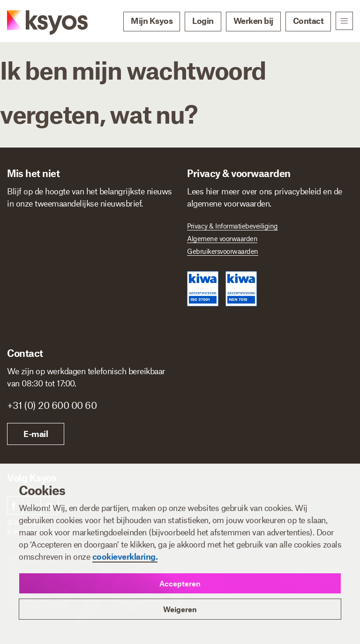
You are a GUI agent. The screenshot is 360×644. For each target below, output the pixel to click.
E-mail (216, 434)
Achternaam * (118, 226)
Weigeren (180, 609)
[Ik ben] (94, 320)
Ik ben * (21, 307)
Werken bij (253, 21)
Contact (308, 21)
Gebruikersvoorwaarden (223, 251)
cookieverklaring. (125, 556)
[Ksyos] (38, 22)
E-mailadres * (30, 266)
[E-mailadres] (90, 281)
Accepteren (180, 583)
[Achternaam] (134, 240)
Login (203, 21)
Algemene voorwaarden (222, 238)
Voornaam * (28, 226)
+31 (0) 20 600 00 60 (232, 405)
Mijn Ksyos (152, 21)
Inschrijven (46, 354)
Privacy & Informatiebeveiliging (232, 226)
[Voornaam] (46, 240)
